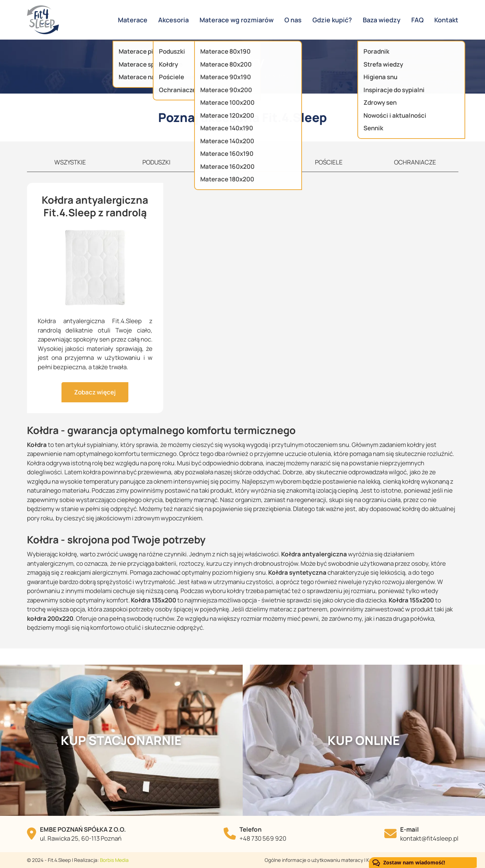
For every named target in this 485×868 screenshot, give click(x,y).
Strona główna (215, 76)
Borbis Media (114, 860)
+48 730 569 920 (263, 838)
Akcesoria (254, 76)
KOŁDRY (242, 162)
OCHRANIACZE (415, 162)
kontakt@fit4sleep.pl (429, 838)
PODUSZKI (156, 162)
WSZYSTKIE (70, 162)
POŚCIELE (329, 162)
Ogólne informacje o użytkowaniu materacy (314, 860)
